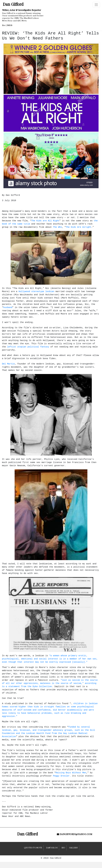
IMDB (10, 25)
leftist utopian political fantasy (28, 347)
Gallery (74, 848)
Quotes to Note (33, 848)
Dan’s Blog (52, 848)
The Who (57, 227)
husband (8, 308)
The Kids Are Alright (78, 227)
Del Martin (8, 364)
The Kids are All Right (45, 221)
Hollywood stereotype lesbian (36, 292)
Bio (4, 25)
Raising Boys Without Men (71, 773)
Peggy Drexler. (62, 776)
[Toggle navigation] (96, 5)
